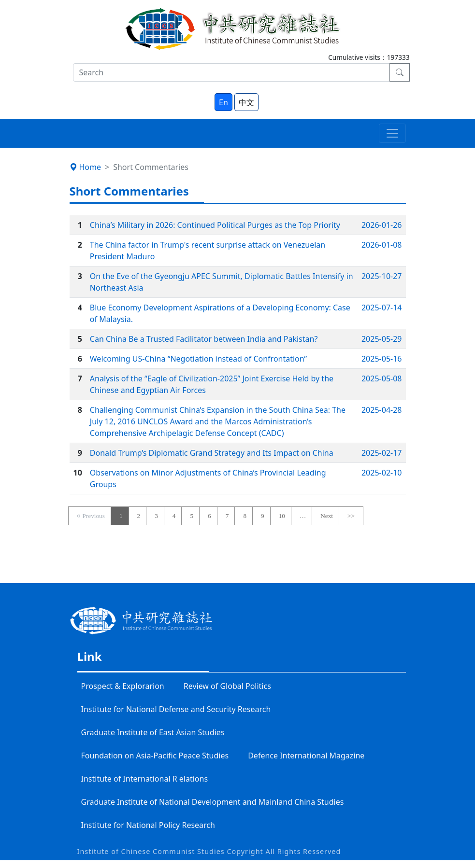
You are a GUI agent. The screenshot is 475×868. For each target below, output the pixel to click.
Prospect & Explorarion (123, 686)
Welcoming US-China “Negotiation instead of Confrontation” (198, 359)
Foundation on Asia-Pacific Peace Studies (155, 756)
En (223, 102)
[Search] (231, 72)
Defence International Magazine (306, 756)
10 (282, 516)
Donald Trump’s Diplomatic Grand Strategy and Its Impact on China (212, 453)
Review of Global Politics (227, 686)
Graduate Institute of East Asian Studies (153, 732)
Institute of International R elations (145, 779)
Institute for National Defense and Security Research (176, 709)
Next (327, 516)
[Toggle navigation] (392, 133)
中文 (246, 102)
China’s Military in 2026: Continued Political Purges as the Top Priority (215, 225)
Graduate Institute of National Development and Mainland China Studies (213, 802)
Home (86, 167)
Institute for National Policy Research (148, 825)
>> (351, 516)
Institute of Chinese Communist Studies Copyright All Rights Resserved (209, 851)
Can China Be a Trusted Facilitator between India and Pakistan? (204, 339)
